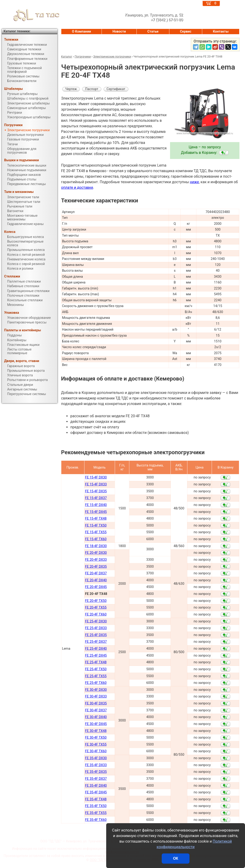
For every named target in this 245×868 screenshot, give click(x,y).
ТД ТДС (31, 15)
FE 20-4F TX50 (96, 601)
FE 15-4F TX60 (96, 539)
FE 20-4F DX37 (96, 573)
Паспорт (92, 89)
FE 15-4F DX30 (96, 477)
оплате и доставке (77, 187)
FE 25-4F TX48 (96, 662)
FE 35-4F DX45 (96, 792)
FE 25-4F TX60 (96, 683)
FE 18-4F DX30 (96, 546)
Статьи (153, 32)
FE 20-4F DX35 (96, 567)
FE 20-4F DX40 (96, 580)
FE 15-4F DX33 (96, 484)
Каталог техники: (17, 31)
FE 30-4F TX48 (96, 731)
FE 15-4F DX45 (96, 512)
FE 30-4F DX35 (96, 703)
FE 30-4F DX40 (96, 717)
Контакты (221, 32)
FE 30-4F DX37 (96, 710)
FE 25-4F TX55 (96, 676)
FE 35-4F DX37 (96, 779)
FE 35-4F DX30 (96, 758)
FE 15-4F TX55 (96, 532)
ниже (194, 182)
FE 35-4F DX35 (96, 772)
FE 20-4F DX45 (96, 587)
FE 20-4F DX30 (96, 553)
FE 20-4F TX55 (96, 608)
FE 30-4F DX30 (96, 690)
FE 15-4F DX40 (96, 505)
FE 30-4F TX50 (96, 738)
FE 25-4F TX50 (96, 669)
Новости (119, 32)
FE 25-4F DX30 (96, 621)
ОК (176, 858)
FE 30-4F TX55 (96, 745)
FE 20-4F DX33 (96, 560)
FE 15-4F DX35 (96, 491)
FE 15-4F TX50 (96, 525)
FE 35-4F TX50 (96, 806)
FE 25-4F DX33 (96, 628)
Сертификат (116, 89)
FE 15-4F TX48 (96, 519)
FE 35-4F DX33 (96, 765)
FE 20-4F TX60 (96, 614)
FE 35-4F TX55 (96, 813)
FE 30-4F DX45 (96, 724)
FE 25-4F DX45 (96, 656)
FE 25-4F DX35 (96, 635)
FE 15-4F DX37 (96, 498)
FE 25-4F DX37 (96, 642)
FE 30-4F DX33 (96, 696)
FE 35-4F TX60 (96, 820)
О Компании (81, 32)
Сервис (186, 32)
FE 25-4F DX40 (96, 649)
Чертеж (71, 89)
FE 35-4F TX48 (96, 799)
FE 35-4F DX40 (96, 786)
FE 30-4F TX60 (96, 751)
